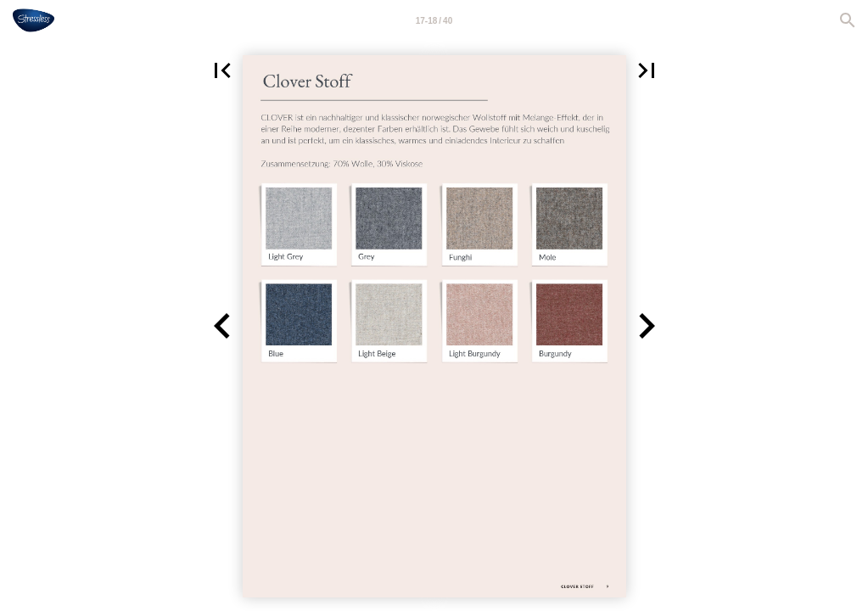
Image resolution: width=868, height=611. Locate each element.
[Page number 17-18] (434, 20)
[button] (222, 70)
